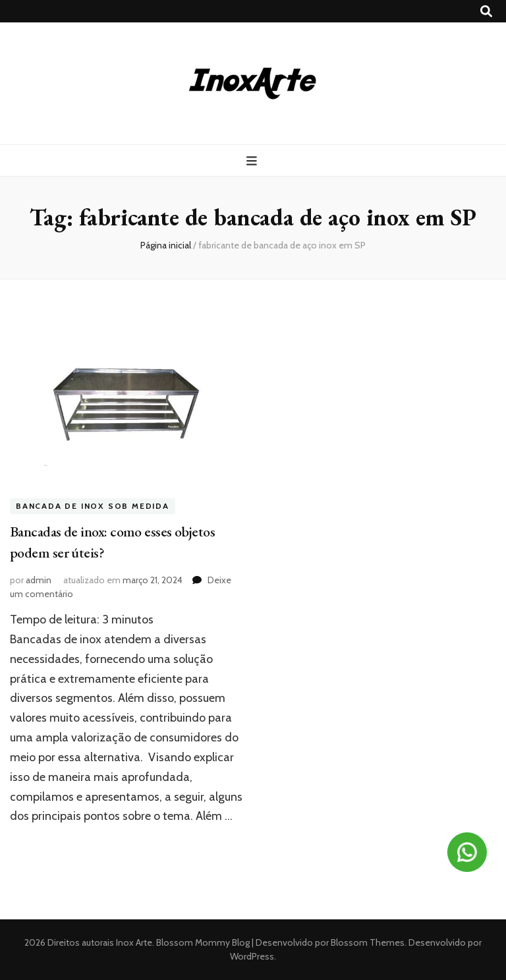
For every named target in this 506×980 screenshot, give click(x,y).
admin (39, 580)
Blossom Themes (367, 942)
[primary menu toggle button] (253, 161)
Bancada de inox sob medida (93, 506)
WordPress (252, 956)
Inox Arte (134, 942)
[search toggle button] (486, 12)
